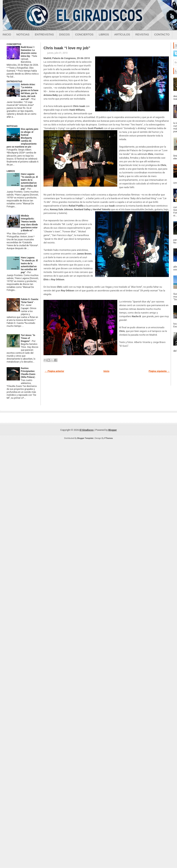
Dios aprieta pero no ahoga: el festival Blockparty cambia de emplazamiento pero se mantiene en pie (22, 138)
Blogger (113, 430)
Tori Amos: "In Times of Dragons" (28, 338)
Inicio (7, 34)
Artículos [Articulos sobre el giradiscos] (122, 34)
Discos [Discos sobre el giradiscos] (65, 34)
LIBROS (11, 171)
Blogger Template (85, 438)
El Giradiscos (86, 430)
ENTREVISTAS (14, 81)
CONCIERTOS (14, 44)
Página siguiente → (159, 371)
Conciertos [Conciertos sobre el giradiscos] (84, 34)
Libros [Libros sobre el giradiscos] (104, 34)
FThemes (109, 438)
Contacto (162, 34)
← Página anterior (54, 371)
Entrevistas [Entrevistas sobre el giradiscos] (44, 34)
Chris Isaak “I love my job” (67, 48)
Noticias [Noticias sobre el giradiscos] (23, 34)
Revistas (142, 34)
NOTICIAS (12, 126)
